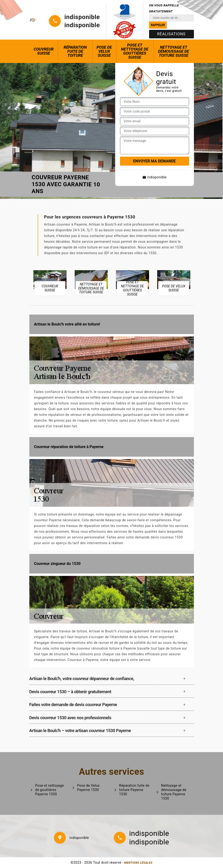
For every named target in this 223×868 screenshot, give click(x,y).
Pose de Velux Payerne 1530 (88, 788)
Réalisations (171, 34)
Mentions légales (138, 863)
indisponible (82, 17)
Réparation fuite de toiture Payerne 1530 (134, 790)
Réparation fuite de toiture (75, 51)
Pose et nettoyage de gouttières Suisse (135, 51)
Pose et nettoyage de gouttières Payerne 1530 (50, 790)
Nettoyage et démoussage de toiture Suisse (174, 51)
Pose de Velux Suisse (104, 51)
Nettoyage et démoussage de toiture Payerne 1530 (174, 792)
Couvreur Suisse (44, 51)
